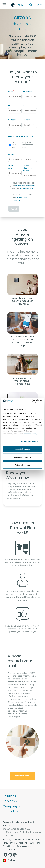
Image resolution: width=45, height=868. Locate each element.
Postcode (12, 120)
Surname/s (27, 91)
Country (26, 120)
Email (11, 106)
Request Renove (22, 776)
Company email (12, 167)
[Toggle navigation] (4, 5)
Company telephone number (27, 168)
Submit (14, 209)
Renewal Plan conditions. (20, 199)
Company (12, 154)
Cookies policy (30, 434)
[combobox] (30, 125)
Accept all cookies (22, 449)
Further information (29, 441)
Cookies (18, 840)
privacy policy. (26, 189)
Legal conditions (33, 840)
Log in (39, 5)
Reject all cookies (23, 465)
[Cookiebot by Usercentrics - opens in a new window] (32, 401)
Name (11, 91)
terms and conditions (25, 186)
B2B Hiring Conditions (16, 843)
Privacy (7, 840)
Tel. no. (25, 106)
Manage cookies (23, 457)
